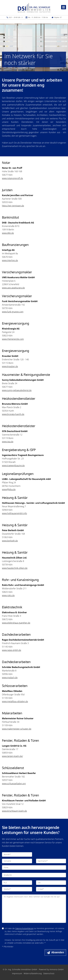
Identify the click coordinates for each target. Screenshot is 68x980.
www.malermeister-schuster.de (17, 729)
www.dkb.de (8, 233)
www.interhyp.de (10, 260)
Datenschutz (49, 973)
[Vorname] (17, 861)
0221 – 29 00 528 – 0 (16, 17)
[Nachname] (51, 861)
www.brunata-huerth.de (13, 414)
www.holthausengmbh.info (14, 513)
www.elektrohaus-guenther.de (16, 623)
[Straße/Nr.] (34, 875)
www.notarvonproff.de (12, 178)
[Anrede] (17, 854)
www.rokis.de (8, 595)
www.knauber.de (10, 366)
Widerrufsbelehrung (33, 973)
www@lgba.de (9, 489)
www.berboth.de (10, 541)
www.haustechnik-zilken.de (15, 568)
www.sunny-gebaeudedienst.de (17, 390)
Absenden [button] (58, 952)
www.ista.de (8, 442)
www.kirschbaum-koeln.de (14, 811)
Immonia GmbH (57, 969)
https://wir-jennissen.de (13, 206)
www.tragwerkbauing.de (13, 465)
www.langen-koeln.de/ (12, 756)
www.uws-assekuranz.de (13, 288)
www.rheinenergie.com (13, 339)
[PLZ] (17, 883)
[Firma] (34, 867)
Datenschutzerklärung (24, 928)
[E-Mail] (51, 889)
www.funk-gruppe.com (13, 312)
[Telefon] (17, 889)
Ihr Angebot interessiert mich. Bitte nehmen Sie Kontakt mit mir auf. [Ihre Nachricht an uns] (34, 909)
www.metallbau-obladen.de (15, 701)
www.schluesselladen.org (14, 784)
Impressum (17, 973)
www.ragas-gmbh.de (12, 650)
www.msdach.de (10, 678)
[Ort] (51, 883)
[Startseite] (34, 8)
